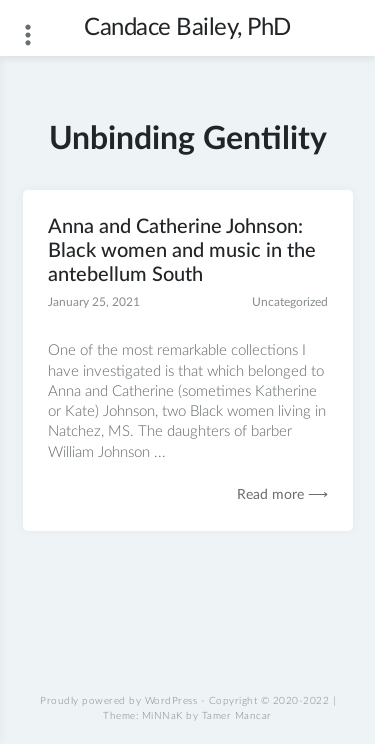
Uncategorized (290, 302)
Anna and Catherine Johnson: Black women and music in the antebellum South (182, 251)
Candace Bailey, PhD (187, 28)
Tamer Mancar (237, 716)
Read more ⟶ (282, 495)
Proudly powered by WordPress (118, 701)
